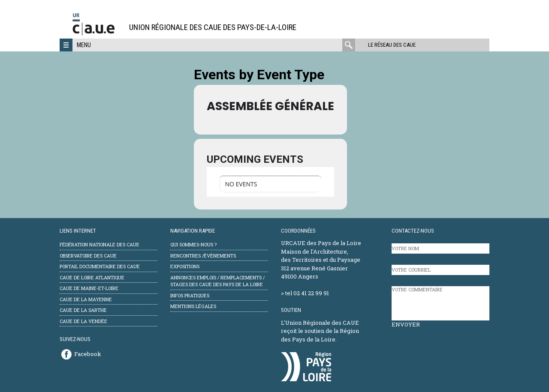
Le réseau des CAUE (392, 45)
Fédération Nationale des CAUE (100, 244)
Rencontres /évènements (203, 256)
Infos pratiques (190, 295)
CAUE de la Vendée (83, 321)
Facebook (88, 354)
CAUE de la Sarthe (83, 310)
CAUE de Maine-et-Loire (89, 288)
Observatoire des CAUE (88, 256)
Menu (84, 45)
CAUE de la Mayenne (86, 299)
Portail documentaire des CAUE (100, 266)
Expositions (185, 266)
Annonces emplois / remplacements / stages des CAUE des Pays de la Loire (217, 281)
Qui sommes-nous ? (193, 244)
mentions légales (193, 306)
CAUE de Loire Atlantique (92, 277)
